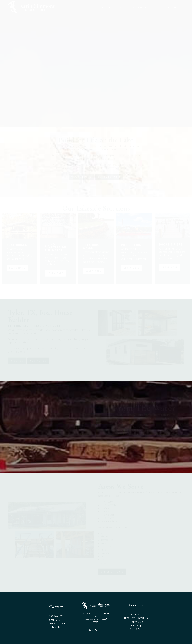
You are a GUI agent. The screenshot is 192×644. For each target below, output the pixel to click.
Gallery (143, 7)
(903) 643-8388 (175, 7)
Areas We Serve (96, 630)
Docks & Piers (136, 629)
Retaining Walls (136, 622)
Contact (158, 7)
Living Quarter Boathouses (136, 618)
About (112, 7)
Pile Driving (136, 625)
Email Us (56, 627)
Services (126, 7)
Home (101, 7)
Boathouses (136, 614)
